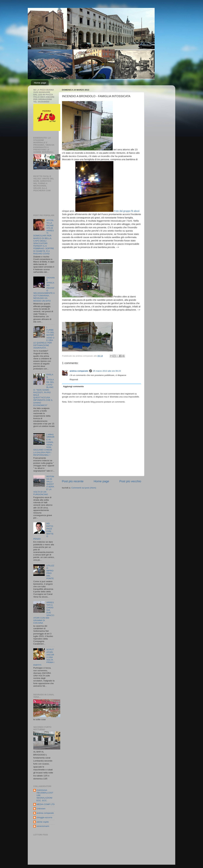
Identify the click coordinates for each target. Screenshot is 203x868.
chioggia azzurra (44, 817)
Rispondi (74, 379)
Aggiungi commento (74, 386)
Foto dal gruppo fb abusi (107, 211)
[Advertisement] (99, 254)
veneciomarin (43, 826)
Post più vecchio (130, 481)
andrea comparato (79, 371)
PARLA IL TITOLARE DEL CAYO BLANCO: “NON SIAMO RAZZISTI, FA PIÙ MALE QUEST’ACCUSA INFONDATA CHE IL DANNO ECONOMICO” (44, 390)
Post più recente (73, 481)
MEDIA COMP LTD (46, 804)
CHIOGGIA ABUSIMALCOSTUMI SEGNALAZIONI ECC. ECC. (45, 795)
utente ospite (43, 822)
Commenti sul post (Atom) (84, 488)
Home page (40, 83)
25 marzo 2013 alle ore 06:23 (107, 371)
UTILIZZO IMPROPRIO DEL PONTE (50, 572)
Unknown (41, 809)
